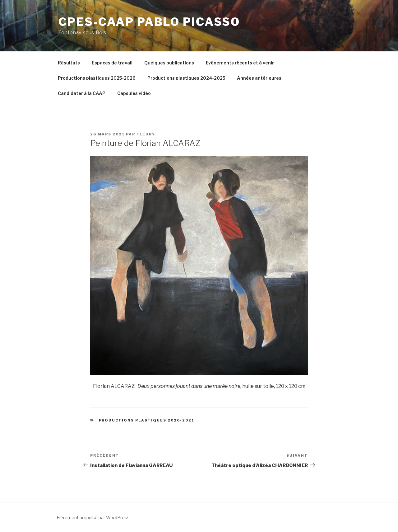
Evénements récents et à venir (240, 63)
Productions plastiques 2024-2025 (186, 78)
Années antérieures (259, 78)
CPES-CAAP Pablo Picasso (149, 22)
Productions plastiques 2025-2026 (97, 78)
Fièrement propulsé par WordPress (93, 518)
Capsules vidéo (134, 93)
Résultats (69, 63)
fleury (146, 134)
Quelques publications (169, 63)
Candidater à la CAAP (82, 93)
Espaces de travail (112, 63)
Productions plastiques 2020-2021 (147, 420)
